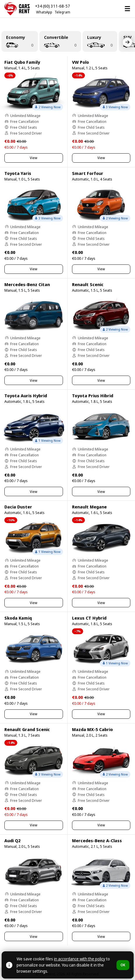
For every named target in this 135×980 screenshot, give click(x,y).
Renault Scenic (88, 284)
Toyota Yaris (18, 173)
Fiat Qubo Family (22, 62)
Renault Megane (89, 507)
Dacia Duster (18, 507)
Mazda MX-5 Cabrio (92, 729)
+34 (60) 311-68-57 (52, 6)
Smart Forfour (88, 173)
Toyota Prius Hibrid (93, 396)
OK (123, 965)
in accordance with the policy (80, 959)
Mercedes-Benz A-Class (97, 840)
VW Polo (80, 62)
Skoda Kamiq (18, 618)
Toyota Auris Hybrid (26, 396)
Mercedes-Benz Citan (27, 284)
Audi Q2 (12, 840)
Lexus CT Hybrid (89, 618)
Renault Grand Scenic (27, 729)
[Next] (127, 42)
